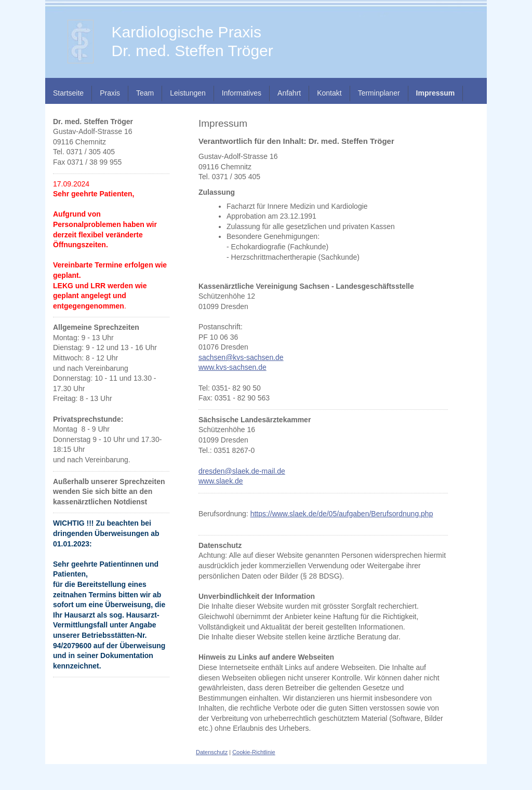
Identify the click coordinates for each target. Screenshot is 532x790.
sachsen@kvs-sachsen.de (241, 357)
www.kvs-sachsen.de (232, 367)
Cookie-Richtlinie (254, 752)
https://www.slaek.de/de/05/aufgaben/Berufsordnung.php (342, 514)
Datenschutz (212, 752)
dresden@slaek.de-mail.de (242, 471)
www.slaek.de (221, 481)
